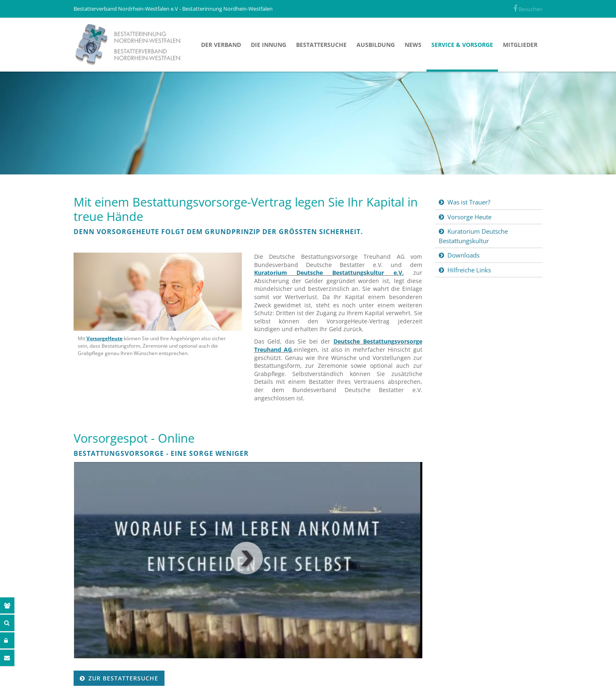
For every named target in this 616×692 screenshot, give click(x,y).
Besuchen (528, 9)
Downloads (463, 255)
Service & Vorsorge (462, 45)
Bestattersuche (321, 45)
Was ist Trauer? (469, 202)
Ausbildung (376, 45)
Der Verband (221, 45)
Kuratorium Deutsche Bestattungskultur (473, 236)
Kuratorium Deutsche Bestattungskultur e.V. (329, 273)
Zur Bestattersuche (123, 678)
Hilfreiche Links (469, 270)
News (413, 45)
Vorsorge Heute (469, 217)
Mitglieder (520, 45)
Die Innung (269, 45)
